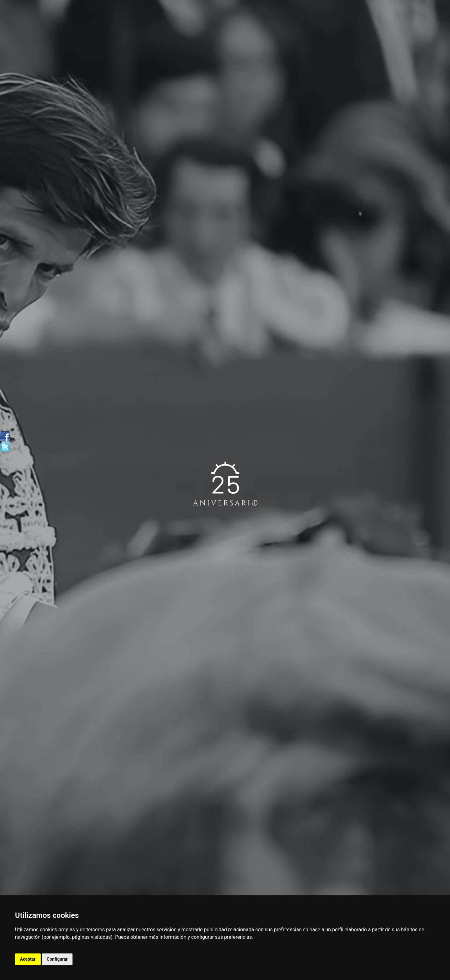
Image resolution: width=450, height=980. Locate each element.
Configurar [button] (57, 959)
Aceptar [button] (28, 959)
